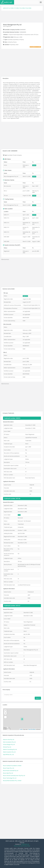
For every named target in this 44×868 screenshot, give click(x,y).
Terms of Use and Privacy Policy (22, 846)
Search (38, 698)
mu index (22, 8)
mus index (29, 8)
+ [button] (5, 711)
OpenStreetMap (32, 729)
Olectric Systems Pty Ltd (9, 752)
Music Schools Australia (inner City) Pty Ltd (14, 775)
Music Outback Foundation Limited (12, 766)
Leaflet (21, 729)
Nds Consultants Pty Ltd (9, 742)
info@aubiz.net (25, 844)
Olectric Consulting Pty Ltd (10, 749)
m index (17, 8)
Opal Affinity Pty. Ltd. (9, 754)
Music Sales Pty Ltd (8, 773)
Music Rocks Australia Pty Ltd (11, 771)
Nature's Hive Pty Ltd (9, 739)
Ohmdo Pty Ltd (7, 747)
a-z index (11, 8)
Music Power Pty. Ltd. (9, 768)
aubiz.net (5, 8)
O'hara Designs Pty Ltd (9, 744)
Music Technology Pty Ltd (10, 778)
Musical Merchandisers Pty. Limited (12, 781)
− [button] (5, 713)
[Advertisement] (22, 16)
